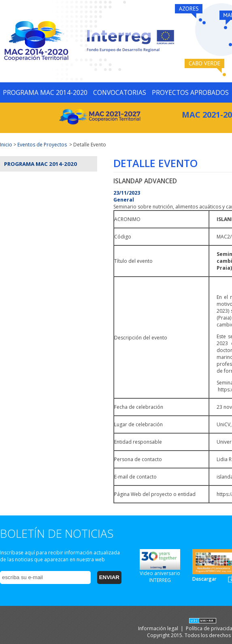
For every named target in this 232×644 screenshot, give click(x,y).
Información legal (159, 628)
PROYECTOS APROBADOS (190, 92)
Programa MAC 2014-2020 (40, 164)
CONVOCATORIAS (120, 92)
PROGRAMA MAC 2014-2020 (45, 92)
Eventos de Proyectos (42, 145)
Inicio (6, 145)
